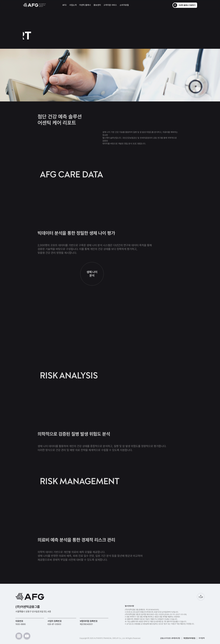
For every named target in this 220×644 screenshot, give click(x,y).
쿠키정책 (202, 638)
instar (19, 636)
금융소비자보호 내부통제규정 (170, 638)
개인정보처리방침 (189, 638)
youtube (27, 636)
